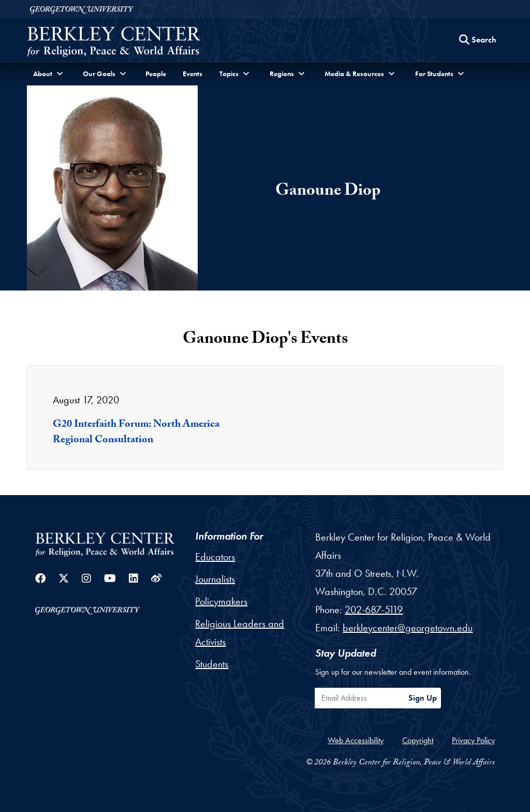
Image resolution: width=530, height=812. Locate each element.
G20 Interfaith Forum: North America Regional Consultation (136, 433)
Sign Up (423, 698)
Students (212, 664)
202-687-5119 (374, 610)
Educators (215, 557)
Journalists (215, 579)
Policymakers (221, 601)
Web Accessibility (356, 740)
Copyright (418, 740)
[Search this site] (478, 40)
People (156, 74)
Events (193, 74)
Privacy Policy (473, 740)
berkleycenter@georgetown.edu (408, 628)
